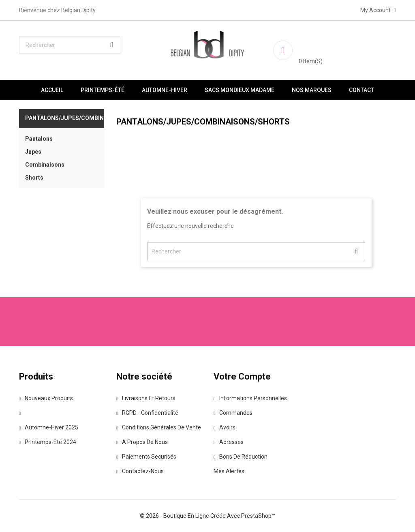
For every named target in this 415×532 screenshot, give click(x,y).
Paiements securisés (146, 457)
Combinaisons (45, 165)
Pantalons (39, 139)
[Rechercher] (70, 45)
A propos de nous (142, 442)
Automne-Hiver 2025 (49, 427)
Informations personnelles (250, 398)
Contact (362, 90)
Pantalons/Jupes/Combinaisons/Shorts (65, 118)
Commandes (233, 413)
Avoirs (225, 427)
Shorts (34, 178)
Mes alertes (229, 471)
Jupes (33, 152)
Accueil (52, 90)
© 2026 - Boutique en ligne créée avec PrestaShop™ (207, 516)
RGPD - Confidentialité (147, 413)
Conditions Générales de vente (159, 427)
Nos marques (312, 90)
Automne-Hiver (165, 90)
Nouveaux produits (46, 398)
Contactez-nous (140, 471)
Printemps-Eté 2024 (48, 442)
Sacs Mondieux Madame (240, 90)
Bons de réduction (241, 457)
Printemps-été (103, 90)
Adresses (229, 442)
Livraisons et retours (146, 398)
